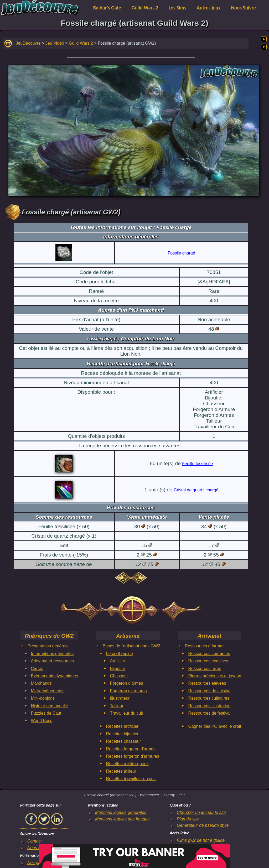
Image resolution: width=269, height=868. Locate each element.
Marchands (41, 683)
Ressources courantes (209, 654)
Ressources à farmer (204, 646)
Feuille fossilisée (197, 464)
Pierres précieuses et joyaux (214, 676)
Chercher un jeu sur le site (201, 812)
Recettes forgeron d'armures (133, 756)
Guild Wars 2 (145, 8)
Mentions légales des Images (122, 819)
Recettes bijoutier (122, 734)
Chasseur (119, 676)
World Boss (42, 721)
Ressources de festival (209, 713)
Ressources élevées (207, 683)
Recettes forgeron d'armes (131, 749)
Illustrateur (120, 698)
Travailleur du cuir (127, 713)
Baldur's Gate (107, 8)
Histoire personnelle (50, 706)
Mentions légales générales (121, 812)
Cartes (37, 669)
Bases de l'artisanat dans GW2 (131, 646)
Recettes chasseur (124, 741)
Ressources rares (205, 669)
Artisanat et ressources (53, 661)
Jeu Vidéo (55, 43)
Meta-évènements (48, 691)
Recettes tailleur (121, 771)
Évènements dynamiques (55, 676)
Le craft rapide (120, 654)
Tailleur (117, 706)
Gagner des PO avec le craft (215, 726)
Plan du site (188, 819)
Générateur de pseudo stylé (203, 825)
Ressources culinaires (209, 698)
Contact (35, 841)
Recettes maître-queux (127, 764)
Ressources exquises (208, 661)
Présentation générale (48, 646)
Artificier (118, 661)
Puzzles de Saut (46, 713)
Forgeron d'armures (128, 691)
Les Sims (177, 8)
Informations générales (52, 654)
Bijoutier (118, 669)
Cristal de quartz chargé (196, 490)
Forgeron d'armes (127, 683)
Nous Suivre (243, 8)
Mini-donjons (43, 698)
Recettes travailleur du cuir (131, 779)
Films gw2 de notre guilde (201, 840)
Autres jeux (209, 8)
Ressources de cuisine (209, 691)
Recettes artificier (122, 726)
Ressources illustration (209, 706)
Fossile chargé (182, 253)
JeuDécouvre (28, 43)
